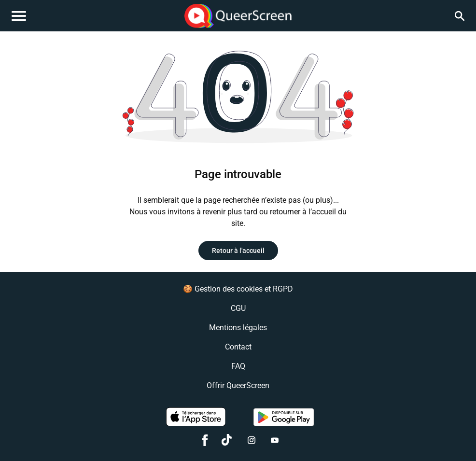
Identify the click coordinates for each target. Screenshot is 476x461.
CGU (238, 308)
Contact (238, 347)
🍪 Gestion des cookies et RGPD (238, 289)
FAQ (238, 366)
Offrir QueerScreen (238, 385)
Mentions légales (238, 328)
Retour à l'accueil (238, 251)
